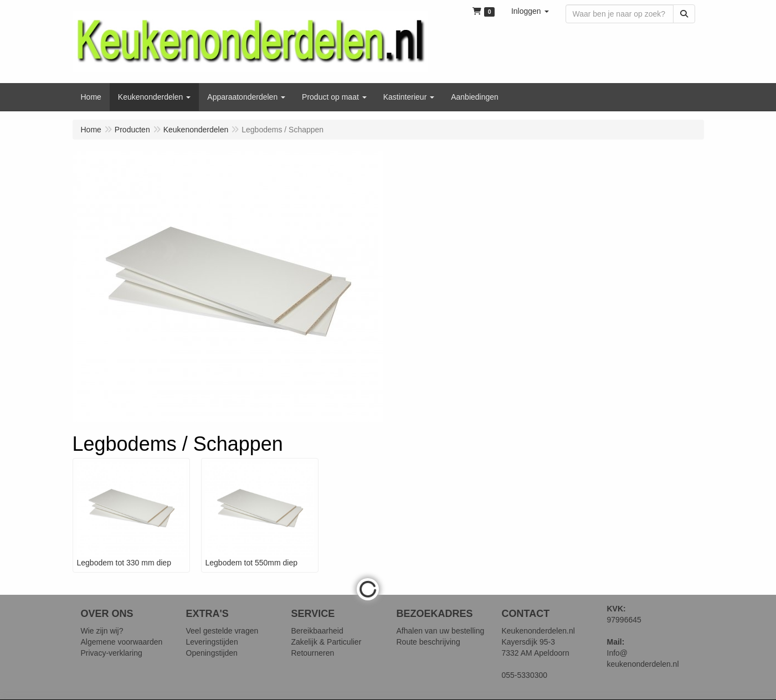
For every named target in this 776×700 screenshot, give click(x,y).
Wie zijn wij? (102, 631)
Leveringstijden (212, 642)
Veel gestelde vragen (222, 631)
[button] (530, 11)
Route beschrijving (428, 642)
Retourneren (313, 653)
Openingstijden (212, 653)
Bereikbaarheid (317, 631)
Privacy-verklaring (112, 653)
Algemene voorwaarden (122, 642)
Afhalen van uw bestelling (441, 631)
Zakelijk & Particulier (327, 642)
